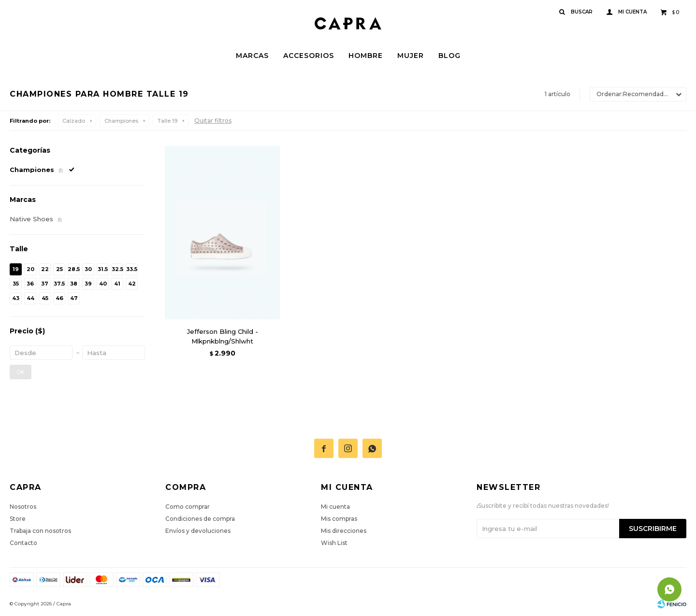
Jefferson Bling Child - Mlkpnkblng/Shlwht (223, 336)
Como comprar (188, 507)
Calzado (74, 121)
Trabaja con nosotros (40, 531)
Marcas (252, 56)
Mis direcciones (344, 531)
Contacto (23, 543)
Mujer (411, 56)
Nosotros (23, 507)
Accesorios (309, 56)
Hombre (366, 56)
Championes (121, 121)
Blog (449, 56)
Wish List (334, 543)
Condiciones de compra (200, 519)
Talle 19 (167, 121)
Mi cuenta (335, 507)
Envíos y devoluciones (198, 531)
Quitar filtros (213, 121)
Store (18, 519)
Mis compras (339, 519)
